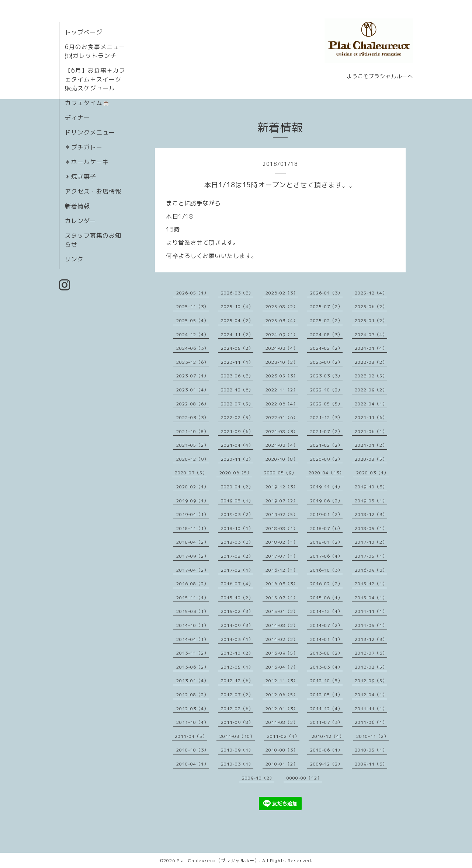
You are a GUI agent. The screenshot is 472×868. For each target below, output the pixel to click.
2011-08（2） (282, 722)
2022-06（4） (282, 404)
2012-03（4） (192, 709)
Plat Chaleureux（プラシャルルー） (218, 860)
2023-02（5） (371, 376)
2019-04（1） (192, 514)
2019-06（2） (326, 501)
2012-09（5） (371, 681)
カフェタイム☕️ (88, 103)
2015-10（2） (237, 598)
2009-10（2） (258, 778)
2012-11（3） (282, 681)
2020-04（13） (326, 473)
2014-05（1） (371, 625)
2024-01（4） (371, 348)
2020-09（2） (326, 459)
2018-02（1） (282, 542)
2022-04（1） (371, 404)
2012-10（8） (326, 681)
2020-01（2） (237, 487)
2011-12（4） (326, 709)
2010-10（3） (192, 750)
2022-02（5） (237, 417)
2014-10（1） (192, 625)
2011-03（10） (237, 736)
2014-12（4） (326, 611)
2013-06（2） (192, 667)
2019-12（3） (282, 487)
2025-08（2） (282, 306)
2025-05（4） (192, 320)
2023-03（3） (326, 376)
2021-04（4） (237, 445)
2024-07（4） (371, 334)
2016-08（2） (192, 584)
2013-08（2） (326, 653)
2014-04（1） (192, 639)
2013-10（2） (237, 653)
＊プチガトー (84, 147)
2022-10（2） (326, 390)
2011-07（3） (326, 722)
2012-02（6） (237, 709)
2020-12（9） (192, 459)
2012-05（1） (326, 695)
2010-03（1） (237, 764)
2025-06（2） (371, 306)
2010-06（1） (326, 750)
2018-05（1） (371, 528)
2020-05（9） (280, 473)
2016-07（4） (237, 584)
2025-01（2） (371, 320)
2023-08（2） (371, 362)
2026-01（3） (326, 293)
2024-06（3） (192, 348)
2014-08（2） (282, 625)
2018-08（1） (282, 528)
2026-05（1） (192, 293)
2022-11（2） (282, 390)
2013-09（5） (282, 653)
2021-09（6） (237, 431)
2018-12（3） (371, 514)
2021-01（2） (371, 445)
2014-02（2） (282, 639)
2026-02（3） (282, 293)
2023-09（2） (326, 362)
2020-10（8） (282, 459)
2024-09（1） (282, 334)
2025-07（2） (326, 306)
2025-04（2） (237, 320)
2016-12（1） (282, 570)
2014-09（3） (237, 625)
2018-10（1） (237, 528)
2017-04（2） (192, 570)
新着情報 (77, 206)
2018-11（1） (192, 528)
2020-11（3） (237, 459)
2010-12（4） (328, 736)
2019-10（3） (371, 487)
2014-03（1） (237, 639)
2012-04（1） (371, 695)
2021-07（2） (326, 431)
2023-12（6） (192, 362)
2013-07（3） (371, 653)
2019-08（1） (237, 501)
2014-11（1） (371, 611)
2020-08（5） (371, 459)
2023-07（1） (192, 376)
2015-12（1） (371, 584)
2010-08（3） (282, 750)
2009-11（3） (371, 764)
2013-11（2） (192, 653)
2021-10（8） (192, 431)
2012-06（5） (282, 695)
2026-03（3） (237, 293)
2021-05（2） (192, 445)
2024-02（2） (326, 348)
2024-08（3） (326, 334)
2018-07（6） (326, 528)
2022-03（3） (192, 417)
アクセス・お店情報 (93, 191)
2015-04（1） (371, 598)
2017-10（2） (371, 542)
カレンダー (81, 221)
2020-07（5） (191, 473)
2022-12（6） (237, 390)
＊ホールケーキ (87, 162)
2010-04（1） (192, 764)
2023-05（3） (282, 376)
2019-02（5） (282, 514)
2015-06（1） (326, 598)
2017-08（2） (237, 556)
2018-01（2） (326, 542)
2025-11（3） (192, 306)
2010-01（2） (282, 764)
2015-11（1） (192, 598)
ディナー (77, 118)
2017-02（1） (237, 570)
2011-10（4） (192, 722)
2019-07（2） (282, 501)
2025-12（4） (371, 293)
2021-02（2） (326, 445)
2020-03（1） (372, 473)
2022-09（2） (371, 390)
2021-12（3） (326, 417)
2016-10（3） (326, 570)
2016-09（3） (371, 570)
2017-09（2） (192, 556)
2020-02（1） (192, 487)
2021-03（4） (282, 445)
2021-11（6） (371, 417)
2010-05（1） (371, 750)
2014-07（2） (326, 625)
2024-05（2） (237, 348)
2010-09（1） (237, 750)
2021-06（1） (371, 431)
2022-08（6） (192, 404)
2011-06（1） (371, 722)
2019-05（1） (371, 501)
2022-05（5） (326, 404)
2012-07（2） (237, 695)
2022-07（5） (237, 404)
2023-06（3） (237, 376)
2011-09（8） (237, 722)
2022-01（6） (282, 417)
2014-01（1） (326, 639)
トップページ (84, 32)
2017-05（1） (371, 556)
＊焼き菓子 (81, 177)
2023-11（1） (237, 362)
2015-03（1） (192, 611)
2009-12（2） (326, 764)
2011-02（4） (283, 736)
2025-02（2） (326, 320)
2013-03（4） (326, 667)
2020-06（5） (236, 473)
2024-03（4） (282, 348)
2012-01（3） (282, 709)
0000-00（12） (304, 778)
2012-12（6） (237, 681)
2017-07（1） (282, 556)
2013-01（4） (192, 681)
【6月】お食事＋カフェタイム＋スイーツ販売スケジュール (95, 79)
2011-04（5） (191, 736)
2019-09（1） (192, 501)
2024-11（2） (237, 334)
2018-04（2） (192, 542)
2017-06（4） (326, 556)
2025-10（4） (237, 306)
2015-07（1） (282, 598)
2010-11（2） (372, 736)
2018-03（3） (237, 542)
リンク (74, 259)
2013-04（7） (282, 667)
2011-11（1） (371, 709)
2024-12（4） (192, 334)
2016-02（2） (326, 584)
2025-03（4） (282, 320)
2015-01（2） (282, 611)
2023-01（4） (192, 390)
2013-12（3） (371, 639)
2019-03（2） (237, 514)
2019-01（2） (326, 514)
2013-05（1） (237, 667)
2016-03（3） (282, 584)
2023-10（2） (282, 362)
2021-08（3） (282, 431)
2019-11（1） (326, 487)
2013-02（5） (371, 667)
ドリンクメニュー (90, 132)
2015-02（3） (237, 611)
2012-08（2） (192, 695)
